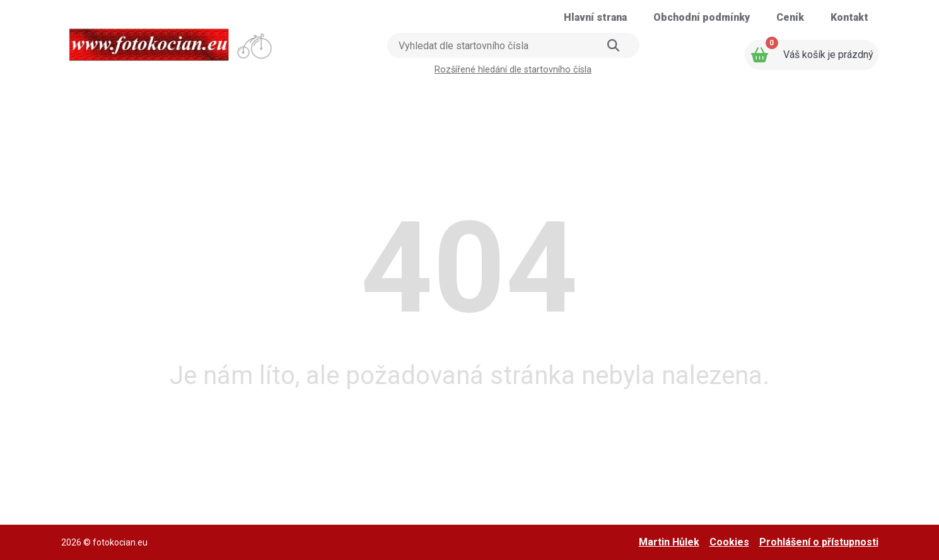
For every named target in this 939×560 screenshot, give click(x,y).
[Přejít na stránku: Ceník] (790, 18)
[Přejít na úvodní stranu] (172, 41)
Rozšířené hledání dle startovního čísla (513, 70)
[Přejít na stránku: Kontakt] (849, 18)
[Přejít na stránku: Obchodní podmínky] (702, 18)
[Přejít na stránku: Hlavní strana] (595, 18)
